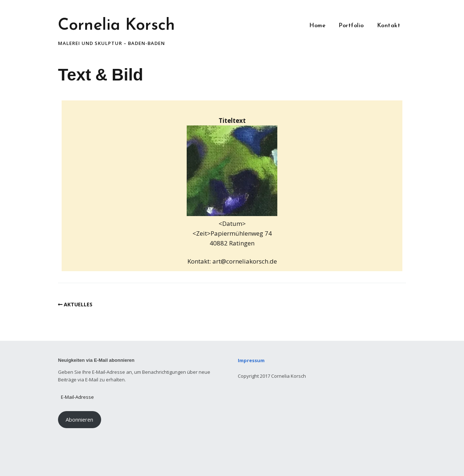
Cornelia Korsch (117, 26)
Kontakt (389, 26)
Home (317, 26)
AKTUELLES (78, 304)
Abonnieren (79, 419)
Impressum (252, 360)
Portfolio (351, 26)
